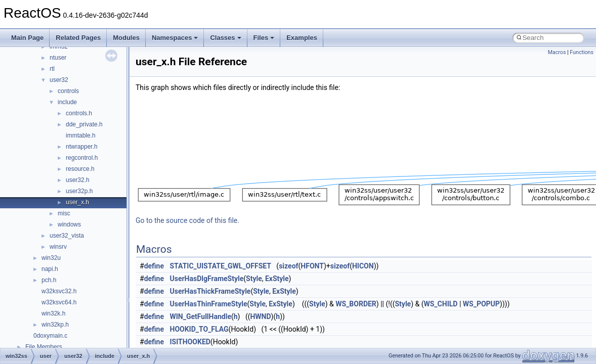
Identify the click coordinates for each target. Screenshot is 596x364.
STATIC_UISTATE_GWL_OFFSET (221, 266)
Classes (225, 38)
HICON (363, 266)
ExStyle (277, 279)
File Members (44, 347)
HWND (260, 316)
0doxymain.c (50, 336)
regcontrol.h (82, 158)
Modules (126, 38)
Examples (302, 38)
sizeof (288, 266)
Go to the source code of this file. (187, 220)
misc (64, 213)
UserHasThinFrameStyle (209, 304)
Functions (582, 52)
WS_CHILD (440, 304)
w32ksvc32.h (59, 291)
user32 (59, 80)
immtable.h (81, 135)
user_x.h (77, 202)
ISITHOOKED (190, 342)
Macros (557, 52)
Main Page (27, 38)
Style (254, 279)
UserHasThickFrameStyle (210, 291)
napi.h (50, 269)
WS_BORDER (356, 304)
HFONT (312, 266)
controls (68, 91)
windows (69, 224)
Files (264, 38)
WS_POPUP (481, 304)
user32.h (78, 180)
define (154, 266)
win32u (51, 258)
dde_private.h (84, 124)
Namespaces (175, 38)
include (67, 102)
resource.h (80, 169)
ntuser (58, 58)
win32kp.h (55, 325)
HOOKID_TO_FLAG (199, 329)
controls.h (79, 113)
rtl (52, 69)
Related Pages (78, 38)
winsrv (58, 247)
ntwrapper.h (82, 147)
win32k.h (53, 313)
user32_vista (67, 236)
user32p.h (79, 191)
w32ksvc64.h (59, 302)
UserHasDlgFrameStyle (207, 279)
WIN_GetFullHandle (201, 316)
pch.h (49, 280)
